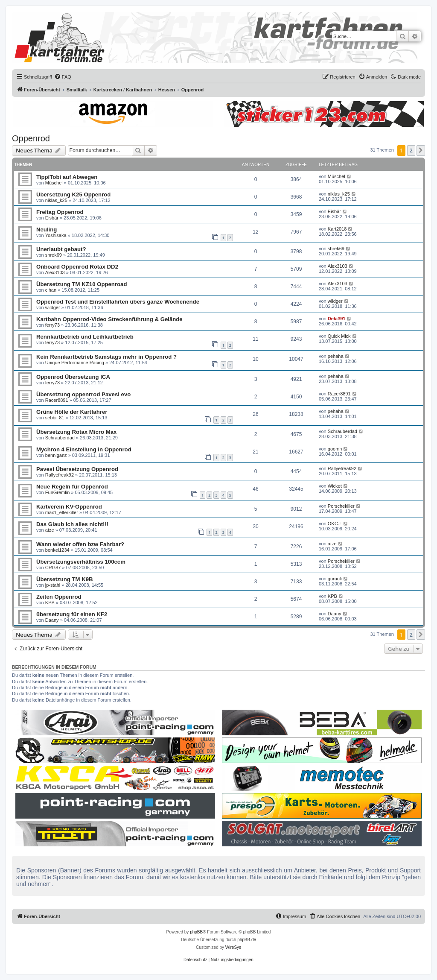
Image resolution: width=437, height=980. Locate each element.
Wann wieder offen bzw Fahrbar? (80, 544)
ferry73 (52, 325)
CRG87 (53, 568)
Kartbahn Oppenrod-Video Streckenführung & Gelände (109, 319)
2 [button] (411, 150)
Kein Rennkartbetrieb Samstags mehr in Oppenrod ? (106, 357)
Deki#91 (337, 319)
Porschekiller (341, 506)
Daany (52, 620)
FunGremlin (57, 492)
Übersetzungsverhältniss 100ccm (81, 562)
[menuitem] (63, 77)
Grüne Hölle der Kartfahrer (72, 412)
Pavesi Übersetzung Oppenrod (77, 469)
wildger (53, 307)
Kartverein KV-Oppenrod (69, 507)
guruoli (335, 579)
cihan (51, 290)
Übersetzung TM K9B (65, 579)
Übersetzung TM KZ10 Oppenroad (82, 284)
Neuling (47, 230)
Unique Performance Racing (75, 363)
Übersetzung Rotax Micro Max (76, 432)
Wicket (335, 486)
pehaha (336, 356)
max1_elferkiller (62, 512)
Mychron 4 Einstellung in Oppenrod (84, 449)
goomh (335, 449)
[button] (421, 150)
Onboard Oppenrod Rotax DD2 (77, 267)
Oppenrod (31, 138)
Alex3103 (55, 272)
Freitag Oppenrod (60, 212)
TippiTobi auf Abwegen (67, 177)
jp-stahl (53, 585)
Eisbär (52, 218)
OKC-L (335, 524)
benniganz (56, 455)
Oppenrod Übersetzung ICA (73, 377)
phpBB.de (247, 940)
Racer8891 (57, 400)
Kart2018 (337, 229)
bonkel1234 (57, 550)
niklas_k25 (56, 200)
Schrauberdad (60, 438)
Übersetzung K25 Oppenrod (73, 195)
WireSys (233, 947)
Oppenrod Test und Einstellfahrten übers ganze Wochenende (118, 302)
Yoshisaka (56, 235)
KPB (50, 603)
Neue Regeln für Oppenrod (72, 487)
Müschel (54, 183)
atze (50, 530)
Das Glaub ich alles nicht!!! (72, 524)
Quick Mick (339, 336)
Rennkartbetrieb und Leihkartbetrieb (85, 337)
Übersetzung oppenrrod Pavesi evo (83, 394)
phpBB (196, 932)
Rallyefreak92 (60, 475)
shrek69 (54, 255)
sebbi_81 (55, 418)
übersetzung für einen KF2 (72, 614)
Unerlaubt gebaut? (61, 249)
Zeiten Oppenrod (59, 597)
